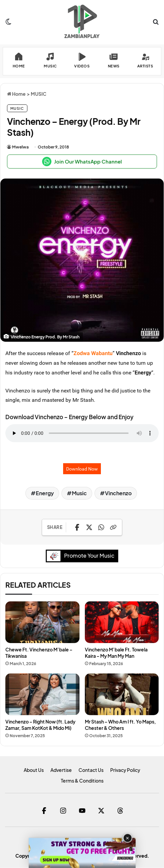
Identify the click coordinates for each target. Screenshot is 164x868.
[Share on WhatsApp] (101, 527)
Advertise (61, 770)
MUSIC (39, 94)
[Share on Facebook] (77, 527)
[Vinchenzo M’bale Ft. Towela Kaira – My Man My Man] (122, 623)
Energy (143, 372)
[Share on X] (89, 527)
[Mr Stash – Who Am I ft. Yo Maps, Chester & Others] (122, 695)
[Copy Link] (113, 527)
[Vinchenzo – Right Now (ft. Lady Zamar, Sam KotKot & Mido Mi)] (42, 695)
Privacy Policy (125, 770)
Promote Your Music (83, 556)
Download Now (82, 469)
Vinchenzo (128, 353)
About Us (34, 770)
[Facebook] (44, 811)
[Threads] (120, 811)
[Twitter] (101, 811)
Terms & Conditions (82, 781)
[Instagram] (63, 811)
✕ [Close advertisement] (127, 838)
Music (79, 493)
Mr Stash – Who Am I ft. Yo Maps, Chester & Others (120, 725)
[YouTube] (82, 811)
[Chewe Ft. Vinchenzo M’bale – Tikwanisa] (42, 623)
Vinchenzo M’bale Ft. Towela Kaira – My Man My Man (116, 653)
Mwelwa (20, 147)
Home (16, 94)
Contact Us (91, 770)
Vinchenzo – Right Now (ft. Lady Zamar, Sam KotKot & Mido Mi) (40, 725)
